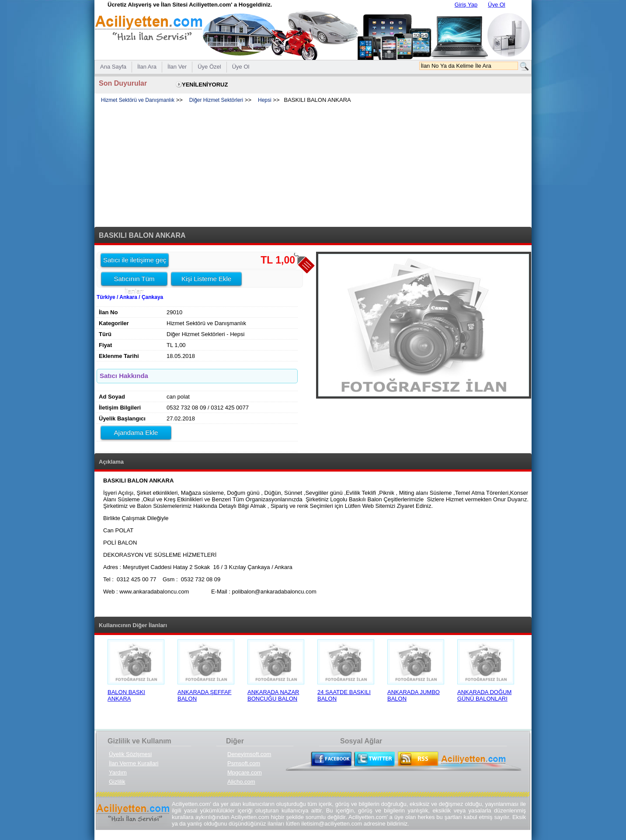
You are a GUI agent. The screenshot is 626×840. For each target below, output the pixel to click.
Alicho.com (241, 782)
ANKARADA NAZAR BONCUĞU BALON (273, 695)
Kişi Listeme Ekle (206, 279)
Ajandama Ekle (136, 432)
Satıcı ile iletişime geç (135, 260)
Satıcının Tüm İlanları (134, 280)
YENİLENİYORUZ (205, 85)
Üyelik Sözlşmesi (130, 754)
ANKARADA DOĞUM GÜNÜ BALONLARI (484, 695)
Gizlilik (117, 782)
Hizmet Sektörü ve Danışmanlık (138, 100)
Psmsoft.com (244, 763)
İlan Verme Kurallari (134, 763)
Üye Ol (497, 5)
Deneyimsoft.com (249, 754)
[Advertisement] (313, 166)
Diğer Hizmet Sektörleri (216, 100)
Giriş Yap (466, 5)
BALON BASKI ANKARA (126, 695)
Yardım (118, 772)
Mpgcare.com (245, 772)
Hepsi (265, 100)
